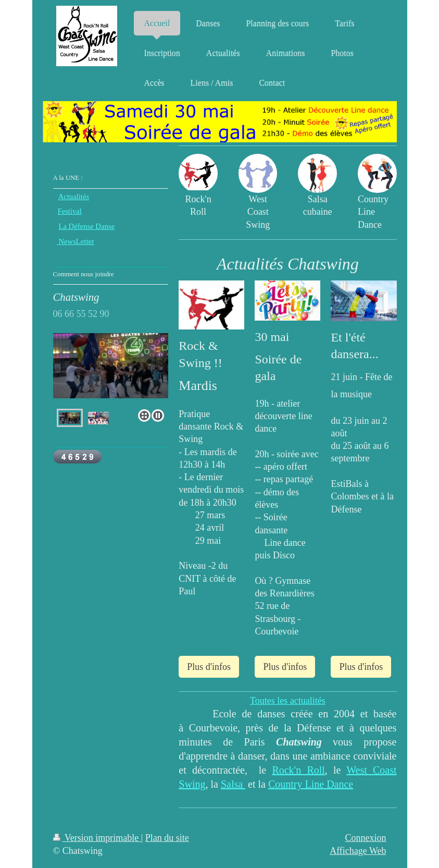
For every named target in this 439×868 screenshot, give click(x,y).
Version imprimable (97, 838)
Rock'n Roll (298, 770)
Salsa (233, 784)
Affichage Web (358, 851)
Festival (70, 211)
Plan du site (167, 838)
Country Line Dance (311, 784)
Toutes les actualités (288, 701)
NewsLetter (76, 241)
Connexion (366, 838)
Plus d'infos (209, 667)
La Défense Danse (87, 226)
